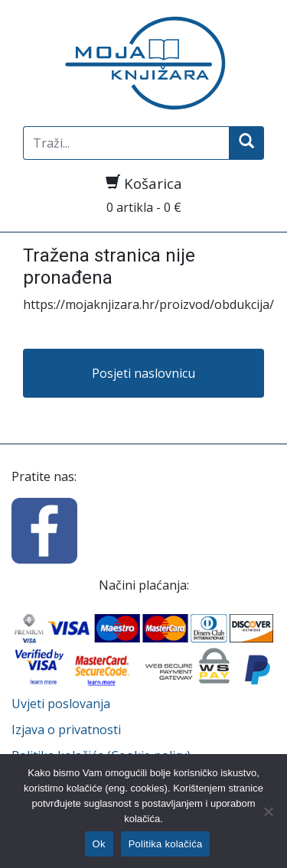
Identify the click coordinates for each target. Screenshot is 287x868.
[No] (268, 811)
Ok (99, 844)
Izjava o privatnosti (66, 730)
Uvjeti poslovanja (61, 704)
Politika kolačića (166, 844)
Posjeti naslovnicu (143, 373)
